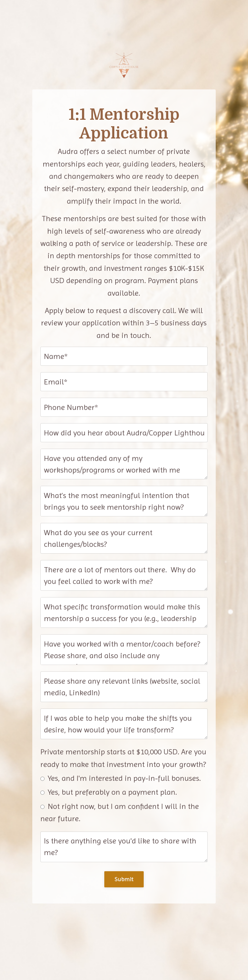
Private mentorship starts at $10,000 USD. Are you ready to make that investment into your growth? (123, 758)
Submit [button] (124, 879)
